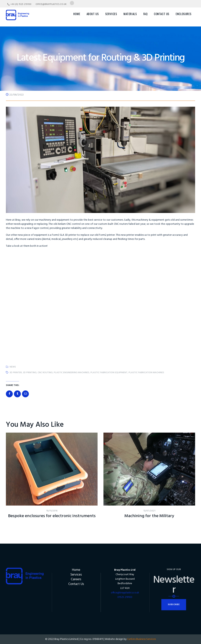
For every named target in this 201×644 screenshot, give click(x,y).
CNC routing (45, 373)
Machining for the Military (149, 516)
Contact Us (76, 584)
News (13, 367)
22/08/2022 (16, 95)
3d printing (30, 373)
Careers (76, 579)
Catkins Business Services (142, 639)
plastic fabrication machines (146, 373)
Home (76, 570)
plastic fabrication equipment (109, 373)
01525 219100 (125, 597)
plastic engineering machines (72, 373)
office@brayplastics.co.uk (125, 593)
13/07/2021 (149, 511)
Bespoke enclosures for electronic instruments (52, 516)
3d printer (16, 373)
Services (76, 575)
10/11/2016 (52, 511)
